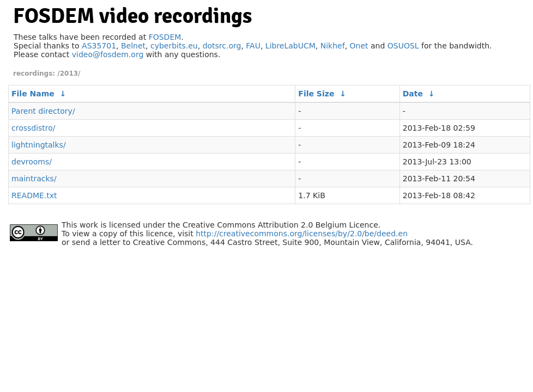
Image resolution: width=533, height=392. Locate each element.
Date (413, 94)
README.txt (34, 195)
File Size (316, 94)
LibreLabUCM (290, 46)
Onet (359, 46)
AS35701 (99, 46)
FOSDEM (165, 37)
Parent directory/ (43, 111)
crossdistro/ (34, 128)
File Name (33, 94)
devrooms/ (32, 162)
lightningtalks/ (39, 145)
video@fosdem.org (108, 54)
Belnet (133, 46)
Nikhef (333, 46)
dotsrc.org (222, 46)
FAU (253, 46)
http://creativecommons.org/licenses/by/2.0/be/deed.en (302, 234)
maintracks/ (34, 179)
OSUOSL (403, 46)
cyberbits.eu (174, 46)
